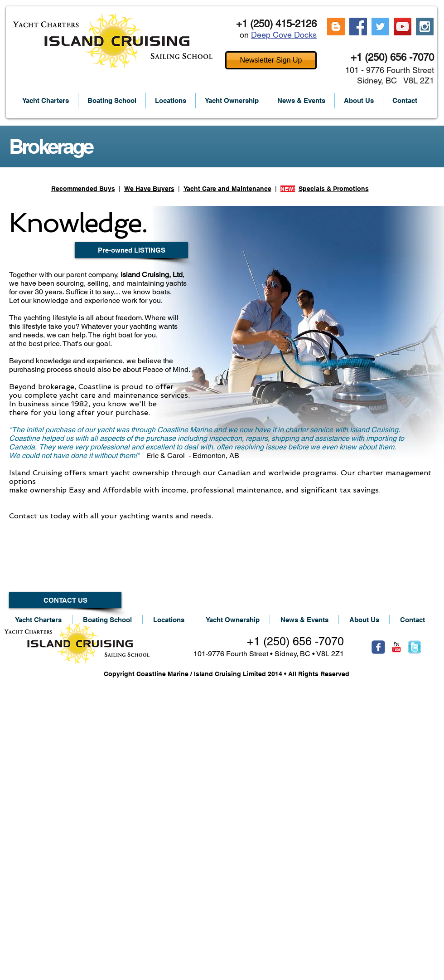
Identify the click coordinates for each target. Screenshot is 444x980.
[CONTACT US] (65, 600)
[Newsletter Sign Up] (271, 60)
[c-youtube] (396, 647)
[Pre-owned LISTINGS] (131, 250)
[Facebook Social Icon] (358, 27)
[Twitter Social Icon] (380, 27)
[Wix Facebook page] (378, 647)
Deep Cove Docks (284, 35)
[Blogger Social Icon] (336, 27)
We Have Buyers (149, 189)
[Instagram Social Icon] (425, 27)
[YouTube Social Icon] (403, 27)
